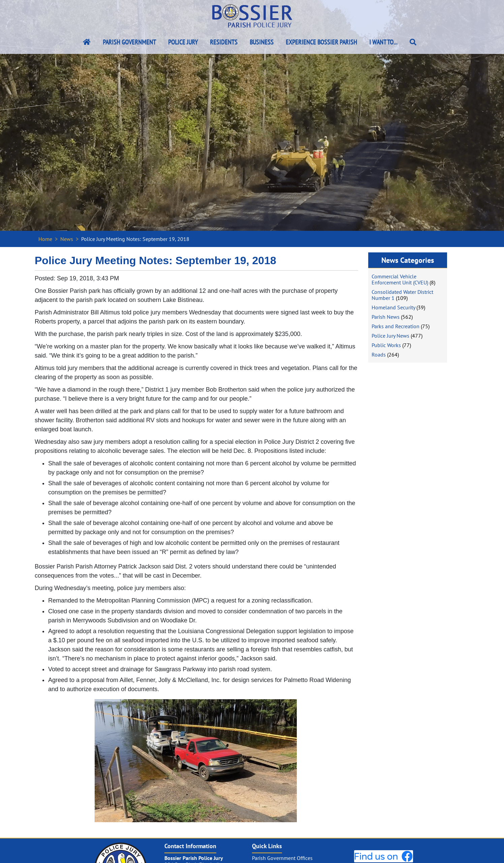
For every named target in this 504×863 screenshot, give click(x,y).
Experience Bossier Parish (321, 42)
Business (262, 42)
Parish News (386, 317)
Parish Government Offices (282, 858)
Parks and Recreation (396, 326)
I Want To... (383, 42)
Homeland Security (393, 307)
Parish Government (129, 42)
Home (45, 239)
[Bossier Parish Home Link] (87, 42)
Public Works (386, 345)
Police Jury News (390, 336)
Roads (379, 355)
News (67, 239)
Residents (224, 42)
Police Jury (183, 42)
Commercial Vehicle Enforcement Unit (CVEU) (400, 279)
